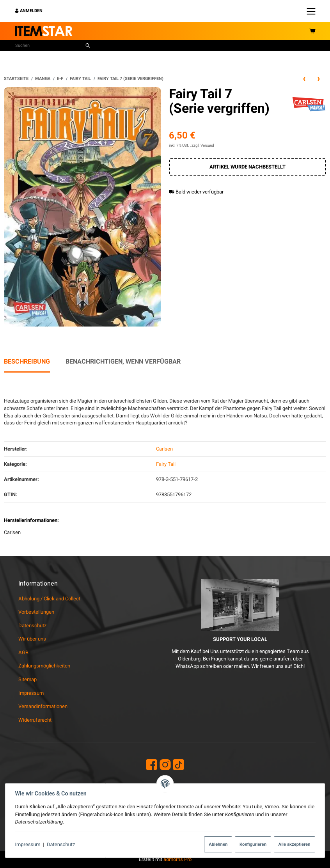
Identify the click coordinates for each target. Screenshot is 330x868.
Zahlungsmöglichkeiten (44, 666)
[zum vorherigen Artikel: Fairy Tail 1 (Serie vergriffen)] (304, 79)
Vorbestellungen (36, 612)
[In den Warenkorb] (247, 167)
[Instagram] (165, 765)
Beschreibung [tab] (27, 362)
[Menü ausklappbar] (311, 11)
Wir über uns (32, 639)
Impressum (28, 844)
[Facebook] (152, 765)
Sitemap (27, 679)
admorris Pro (177, 859)
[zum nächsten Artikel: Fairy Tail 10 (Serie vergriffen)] (319, 79)
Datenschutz (62, 844)
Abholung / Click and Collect (49, 599)
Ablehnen (218, 844)
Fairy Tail (166, 464)
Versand (207, 146)
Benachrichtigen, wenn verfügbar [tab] (123, 362)
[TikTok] (178, 765)
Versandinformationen (43, 706)
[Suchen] (49, 46)
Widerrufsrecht (35, 720)
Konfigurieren (252, 844)
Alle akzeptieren (294, 844)
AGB (23, 652)
